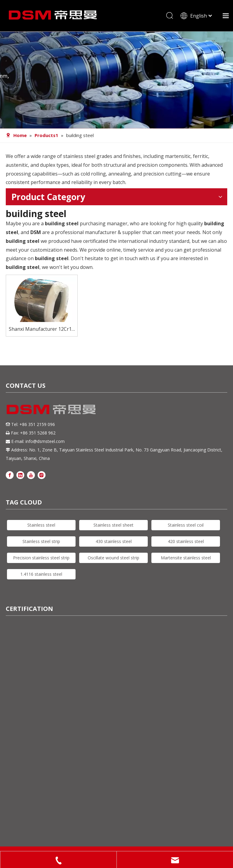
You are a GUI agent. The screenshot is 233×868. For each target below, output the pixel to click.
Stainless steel (41, 527)
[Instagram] (42, 477)
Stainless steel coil (186, 527)
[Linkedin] (20, 477)
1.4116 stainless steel (41, 576)
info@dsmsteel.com (45, 443)
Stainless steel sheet (113, 527)
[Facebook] (10, 477)
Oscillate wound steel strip (113, 560)
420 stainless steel (186, 543)
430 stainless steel (114, 543)
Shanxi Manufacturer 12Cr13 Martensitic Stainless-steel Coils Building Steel (42, 331)
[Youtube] (31, 477)
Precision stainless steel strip (41, 560)
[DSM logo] (51, 411)
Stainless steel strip (41, 543)
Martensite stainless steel (186, 560)
